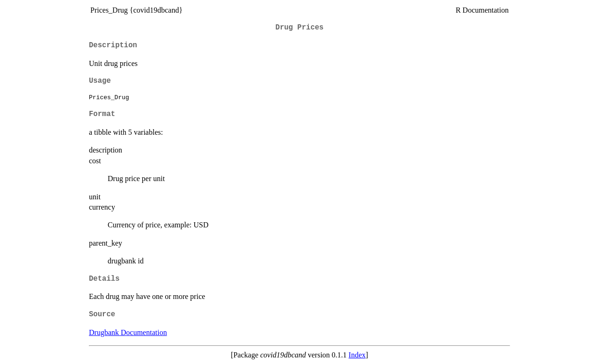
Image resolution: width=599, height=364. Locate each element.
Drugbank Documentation (128, 332)
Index (357, 355)
